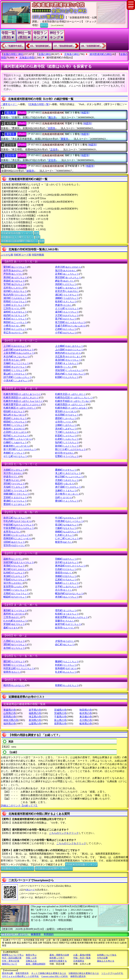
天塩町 (14, 487)
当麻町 (66, 490)
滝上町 (68, 473)
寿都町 (14, 453)
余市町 (14, 648)
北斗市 (64, 590)
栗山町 (15, 374)
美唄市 (64, 573)
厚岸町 (15, 277)
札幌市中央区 (23, 401)
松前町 (67, 614)
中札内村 (18, 521)
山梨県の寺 (35, 724)
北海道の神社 (72, 54)
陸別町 (15, 665)
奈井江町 (16, 518)
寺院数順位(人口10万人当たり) (18, 237)
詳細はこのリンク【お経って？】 (19, 806)
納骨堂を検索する (58, 961)
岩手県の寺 (35, 710)
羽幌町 (66, 559)
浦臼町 (67, 295)
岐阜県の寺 (86, 724)
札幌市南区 (72, 408)
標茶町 (15, 422)
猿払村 (14, 415)
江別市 (12, 308)
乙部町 (66, 329)
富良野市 (13, 587)
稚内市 (14, 685)
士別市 (64, 422)
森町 (11, 628)
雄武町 (14, 315)
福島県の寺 (35, 713)
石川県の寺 (86, 720)
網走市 (65, 281)
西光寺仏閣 (7, 973)
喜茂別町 (68, 360)
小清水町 (17, 381)
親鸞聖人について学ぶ (13, 955)
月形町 (67, 480)
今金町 (67, 288)
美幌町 (66, 576)
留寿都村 (66, 668)
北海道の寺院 (27, 58)
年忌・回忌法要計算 (12, 958)
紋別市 (65, 628)
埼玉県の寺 (35, 717)
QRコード (30, 890)
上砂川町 (19, 350)
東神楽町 (70, 566)
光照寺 (11, 123)
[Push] (22, 113)
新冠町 (16, 535)
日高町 (66, 569)
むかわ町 (16, 621)
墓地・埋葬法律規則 (36, 964)
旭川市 (66, 270)
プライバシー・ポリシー (14, 934)
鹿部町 (66, 418)
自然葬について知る (107, 955)
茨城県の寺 (60, 713)
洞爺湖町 (17, 494)
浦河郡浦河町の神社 (101, 54)
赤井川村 (68, 267)
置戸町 (66, 319)
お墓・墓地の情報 (82, 955)
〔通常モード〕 (9, 104)
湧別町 (15, 644)
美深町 (14, 576)
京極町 (16, 363)
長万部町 (70, 322)
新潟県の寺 (35, 720)
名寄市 (12, 532)
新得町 (67, 446)
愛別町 (15, 267)
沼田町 (14, 542)
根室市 (64, 542)
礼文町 (66, 672)
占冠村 (15, 432)
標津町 (14, 425)
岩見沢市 (67, 291)
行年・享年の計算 (11, 961)
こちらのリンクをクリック (64, 833)
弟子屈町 (68, 487)
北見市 (12, 360)
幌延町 (15, 597)
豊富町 (15, 504)
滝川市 (13, 473)
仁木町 (65, 535)
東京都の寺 (86, 717)
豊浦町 (15, 501)
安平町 (14, 284)
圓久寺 (11, 113)
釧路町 (14, 370)
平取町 (15, 580)
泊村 (64, 497)
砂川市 (65, 453)
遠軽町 (15, 312)
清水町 (66, 429)
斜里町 (66, 436)
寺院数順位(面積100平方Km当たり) (20, 241)
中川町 (67, 518)
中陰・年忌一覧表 (82, 958)
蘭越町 (67, 661)
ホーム (44, 25)
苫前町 (15, 497)
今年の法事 (102, 958)
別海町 (15, 590)
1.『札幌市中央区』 (14, 46)
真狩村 (14, 614)
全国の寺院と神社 (13, 54)
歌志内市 (16, 295)
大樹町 (14, 470)
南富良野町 (72, 617)
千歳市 (12, 480)
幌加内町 (69, 593)
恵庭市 (64, 305)
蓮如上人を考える (106, 961)
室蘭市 (65, 621)
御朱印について (10, 964)
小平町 (66, 333)
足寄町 (67, 274)
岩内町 (15, 291)
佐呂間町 (67, 415)
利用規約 (49, 934)
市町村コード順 (22, 255)
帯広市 (13, 333)
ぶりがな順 (7, 255)
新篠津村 (17, 446)
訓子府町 (18, 377)
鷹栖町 (66, 470)
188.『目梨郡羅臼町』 (91, 46)
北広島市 (68, 356)
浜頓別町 (19, 562)
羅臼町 (14, 661)
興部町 (15, 322)
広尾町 (66, 580)
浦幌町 (67, 298)
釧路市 (64, 367)
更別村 (66, 411)
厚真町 (14, 281)
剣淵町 (67, 377)
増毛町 (66, 610)
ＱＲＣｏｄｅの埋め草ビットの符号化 (20, 976)
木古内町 (17, 356)
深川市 (13, 583)
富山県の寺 (60, 720)
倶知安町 (69, 370)
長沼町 (67, 525)
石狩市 (13, 288)
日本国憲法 (79, 961)
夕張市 (65, 641)
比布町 (14, 573)
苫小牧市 (67, 494)
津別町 (14, 484)
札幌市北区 (71, 394)
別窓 (36, 233)
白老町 (67, 439)
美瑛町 (14, 566)
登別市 (14, 545)
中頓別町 (19, 525)
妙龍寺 (11, 166)
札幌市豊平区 (22, 404)
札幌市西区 (71, 404)
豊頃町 (67, 501)
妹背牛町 (68, 624)
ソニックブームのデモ (112, 973)
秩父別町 (69, 477)
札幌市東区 (20, 408)
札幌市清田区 (21, 398)
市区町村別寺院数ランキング (17, 233)
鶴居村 (65, 484)
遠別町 (67, 312)
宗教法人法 (31, 961)
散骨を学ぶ (31, 955)
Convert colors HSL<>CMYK (55, 976)
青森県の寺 (10, 710)
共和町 (67, 363)
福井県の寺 (10, 724)
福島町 (67, 583)
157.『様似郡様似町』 (64, 46)
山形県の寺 (10, 713)
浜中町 (67, 562)
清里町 (15, 367)
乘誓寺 (11, 134)
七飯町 (66, 528)
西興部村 (18, 538)
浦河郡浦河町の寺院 (57, 58)
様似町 (14, 411)
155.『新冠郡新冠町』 (41, 46)
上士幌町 (69, 346)
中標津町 (69, 521)
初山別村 (18, 439)
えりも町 (67, 308)
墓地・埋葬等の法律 (59, 955)
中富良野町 (19, 528)
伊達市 (11, 477)
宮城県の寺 (60, 710)
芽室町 (14, 624)
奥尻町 (15, 319)
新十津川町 (20, 449)
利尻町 (66, 665)
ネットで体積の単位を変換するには (49, 973)
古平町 (67, 587)
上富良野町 (19, 353)
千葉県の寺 (60, 717)
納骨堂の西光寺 (78, 976)
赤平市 (13, 270)
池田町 (66, 284)
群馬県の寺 (10, 717)
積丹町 (16, 436)
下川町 (67, 432)
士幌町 (66, 425)
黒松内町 (70, 374)
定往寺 (11, 156)
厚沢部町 (68, 277)
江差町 (14, 305)
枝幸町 (66, 301)
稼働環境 (36, 934)
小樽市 (12, 326)
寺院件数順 (38, 255)
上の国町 (69, 350)
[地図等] (85, 113)
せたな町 (16, 456)
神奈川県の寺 (11, 720)
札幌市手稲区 (73, 401)
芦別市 (13, 274)
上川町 (15, 346)
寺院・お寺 (31, 958)
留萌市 (12, 672)
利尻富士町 (19, 668)
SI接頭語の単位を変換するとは (84, 973)
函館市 (13, 559)
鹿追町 (15, 418)
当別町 (15, 490)
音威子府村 (71, 326)
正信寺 (11, 145)
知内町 (67, 442)
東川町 (16, 569)
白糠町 (15, 442)
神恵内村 (68, 353)
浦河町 (15, 298)
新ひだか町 (71, 449)
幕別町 (15, 610)
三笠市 (12, 617)
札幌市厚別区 (22, 394)
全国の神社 (45, 54)
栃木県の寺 (86, 713)
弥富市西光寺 (22, 973)
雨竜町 (15, 301)
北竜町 (16, 593)
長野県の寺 (60, 724)
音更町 (15, 329)
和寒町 (67, 685)
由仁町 (65, 644)
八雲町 (14, 641)
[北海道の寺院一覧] (39, 104)
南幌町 (67, 532)
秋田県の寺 (86, 710)
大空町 (67, 315)
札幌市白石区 (74, 398)
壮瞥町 (67, 456)
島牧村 (14, 429)
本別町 (67, 597)
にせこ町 (67, 538)
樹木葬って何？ (57, 958)
